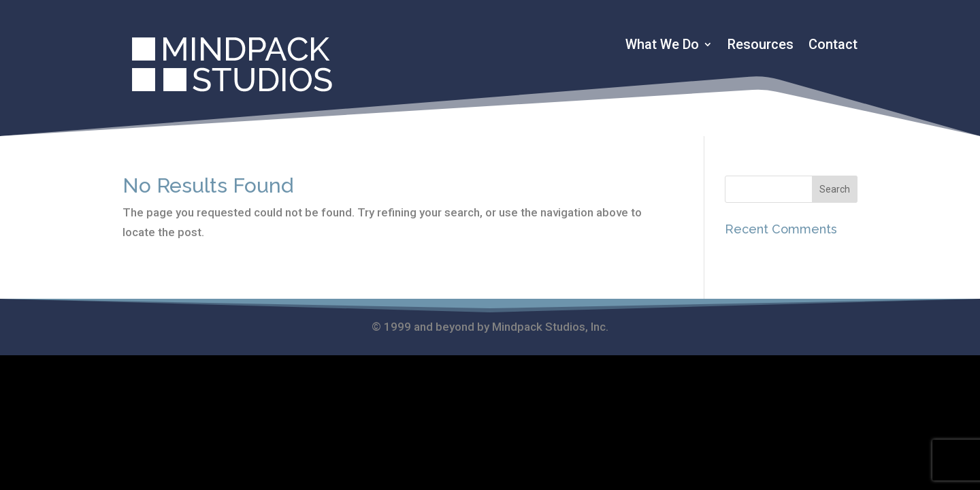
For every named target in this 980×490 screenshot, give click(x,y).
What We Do (662, 46)
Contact (833, 46)
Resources (761, 46)
